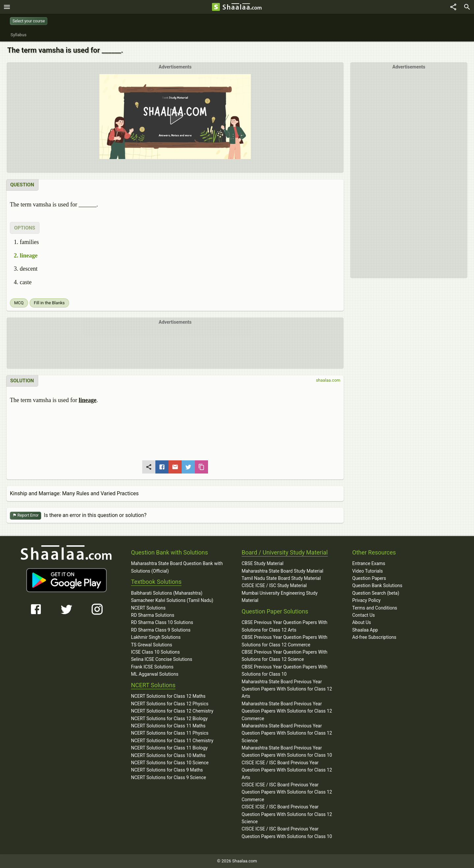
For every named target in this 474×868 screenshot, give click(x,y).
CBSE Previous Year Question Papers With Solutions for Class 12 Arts (285, 626)
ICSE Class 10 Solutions (155, 652)
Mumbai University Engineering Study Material (280, 597)
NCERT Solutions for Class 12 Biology (169, 719)
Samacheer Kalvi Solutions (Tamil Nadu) (172, 600)
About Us (362, 622)
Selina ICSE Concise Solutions (162, 659)
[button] (175, 117)
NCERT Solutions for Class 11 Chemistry (172, 741)
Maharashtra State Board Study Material (282, 571)
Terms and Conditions (375, 608)
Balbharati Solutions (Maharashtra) (167, 593)
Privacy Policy (366, 600)
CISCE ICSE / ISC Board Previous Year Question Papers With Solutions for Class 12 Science (287, 814)
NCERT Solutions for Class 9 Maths (167, 770)
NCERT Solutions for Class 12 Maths (168, 696)
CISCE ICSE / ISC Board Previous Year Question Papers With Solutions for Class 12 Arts (287, 770)
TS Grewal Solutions (152, 645)
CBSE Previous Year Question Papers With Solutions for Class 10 (285, 670)
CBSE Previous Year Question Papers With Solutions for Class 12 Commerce (285, 641)
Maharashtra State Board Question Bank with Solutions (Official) (177, 567)
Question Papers (369, 578)
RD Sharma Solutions (153, 615)
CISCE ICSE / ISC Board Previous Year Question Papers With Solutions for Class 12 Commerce (287, 792)
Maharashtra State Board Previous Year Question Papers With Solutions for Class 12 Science (287, 733)
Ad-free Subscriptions (374, 637)
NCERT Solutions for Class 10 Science (170, 763)
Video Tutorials (368, 571)
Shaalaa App (365, 630)
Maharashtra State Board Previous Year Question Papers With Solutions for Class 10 (287, 751)
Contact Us (364, 615)
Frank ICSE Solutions (152, 667)
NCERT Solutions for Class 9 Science (169, 777)
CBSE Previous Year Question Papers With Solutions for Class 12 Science (285, 656)
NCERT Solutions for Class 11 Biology (169, 748)
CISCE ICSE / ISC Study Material (274, 585)
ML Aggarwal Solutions (155, 674)
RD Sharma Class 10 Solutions (162, 622)
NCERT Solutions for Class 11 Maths (168, 726)
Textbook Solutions (156, 582)
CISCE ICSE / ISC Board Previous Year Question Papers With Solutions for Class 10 (287, 832)
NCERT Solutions (148, 608)
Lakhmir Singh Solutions (156, 637)
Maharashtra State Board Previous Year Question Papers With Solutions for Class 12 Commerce (287, 711)
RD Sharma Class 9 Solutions (161, 630)
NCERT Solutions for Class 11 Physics (170, 733)
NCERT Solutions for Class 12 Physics (170, 704)
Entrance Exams (369, 563)
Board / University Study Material (285, 552)
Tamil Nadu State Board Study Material (281, 578)
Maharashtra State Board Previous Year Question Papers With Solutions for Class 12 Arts (287, 689)
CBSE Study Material (263, 563)
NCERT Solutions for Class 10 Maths (168, 755)
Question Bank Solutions (377, 585)
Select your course (29, 21)
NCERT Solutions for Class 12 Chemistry (172, 711)
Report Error (26, 515)
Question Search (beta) (376, 593)
